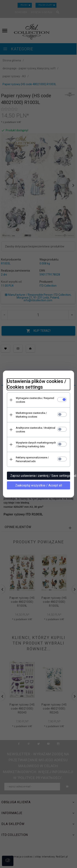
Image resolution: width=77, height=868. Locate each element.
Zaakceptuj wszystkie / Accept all (39, 485)
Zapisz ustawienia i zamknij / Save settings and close (40, 476)
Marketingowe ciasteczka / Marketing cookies (31, 415)
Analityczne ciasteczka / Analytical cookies (36, 430)
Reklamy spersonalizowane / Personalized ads (32, 459)
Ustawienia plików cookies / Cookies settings (37, 384)
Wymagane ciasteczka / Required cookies (35, 400)
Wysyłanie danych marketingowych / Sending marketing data (36, 444)
